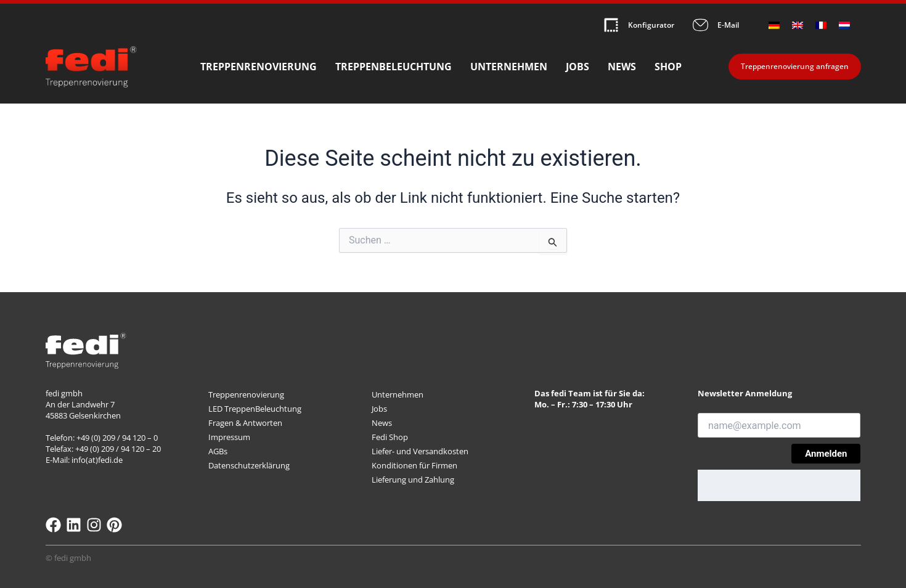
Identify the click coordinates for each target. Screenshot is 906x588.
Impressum (229, 437)
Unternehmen (509, 67)
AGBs (218, 451)
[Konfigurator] (611, 25)
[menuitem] (774, 25)
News (622, 67)
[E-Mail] (700, 25)
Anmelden (826, 454)
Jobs (577, 67)
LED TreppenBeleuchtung (255, 409)
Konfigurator (651, 25)
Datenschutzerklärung (249, 465)
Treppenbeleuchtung (394, 67)
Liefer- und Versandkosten (420, 451)
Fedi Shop (390, 437)
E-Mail (728, 25)
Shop (668, 67)
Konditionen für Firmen (414, 465)
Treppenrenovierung (259, 67)
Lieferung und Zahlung (413, 480)
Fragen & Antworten (245, 423)
